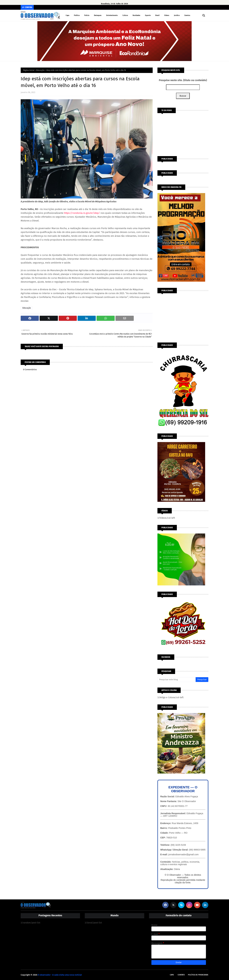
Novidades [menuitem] (136, 15)
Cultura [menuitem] (125, 15)
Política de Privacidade (198, 975)
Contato (181, 975)
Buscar (183, 96)
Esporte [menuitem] (148, 15)
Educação (40, 70)
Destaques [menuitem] (98, 15)
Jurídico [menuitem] (177, 15)
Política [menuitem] (77, 15)
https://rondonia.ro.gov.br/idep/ (82, 213)
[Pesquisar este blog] (177, 680)
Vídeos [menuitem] (167, 15)
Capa (172, 975)
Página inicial (29, 70)
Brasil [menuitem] (157, 15)
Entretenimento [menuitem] (112, 15)
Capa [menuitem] (67, 15)
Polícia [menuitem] (87, 15)
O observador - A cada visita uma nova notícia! (60, 975)
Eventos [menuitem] (187, 15)
